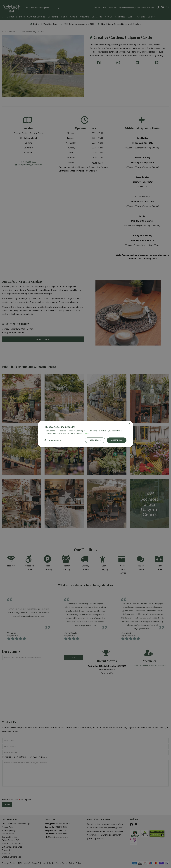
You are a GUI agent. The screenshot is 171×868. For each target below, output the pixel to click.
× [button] (129, 424)
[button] (53, 440)
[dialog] (85, 434)
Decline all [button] (95, 440)
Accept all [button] (117, 440)
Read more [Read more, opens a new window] (86, 434)
